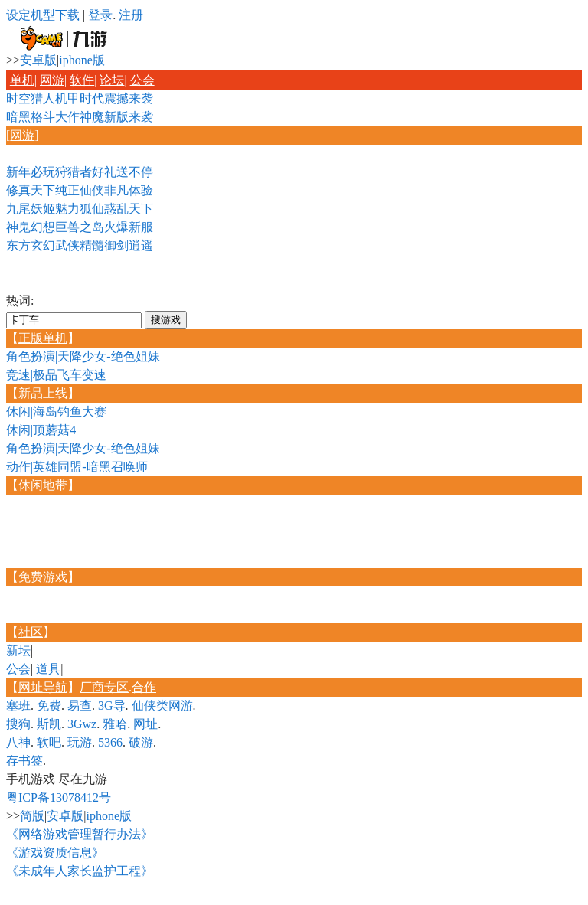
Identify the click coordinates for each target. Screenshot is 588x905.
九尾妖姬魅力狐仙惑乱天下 (80, 209)
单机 (22, 80)
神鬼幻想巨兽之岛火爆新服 (80, 227)
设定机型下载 (43, 15)
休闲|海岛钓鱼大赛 (56, 412)
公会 (142, 80)
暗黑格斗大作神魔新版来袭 (80, 117)
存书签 (24, 761)
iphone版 (82, 60)
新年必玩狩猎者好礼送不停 (80, 172)
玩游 (80, 742)
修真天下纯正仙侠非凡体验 (80, 190)
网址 (145, 724)
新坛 (18, 650)
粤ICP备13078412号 (59, 797)
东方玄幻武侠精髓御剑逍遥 (80, 245)
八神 (18, 742)
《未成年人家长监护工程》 (80, 871)
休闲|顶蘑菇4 (41, 430)
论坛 (112, 80)
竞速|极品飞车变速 (56, 375)
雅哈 (115, 724)
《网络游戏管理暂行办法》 (80, 834)
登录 (100, 15)
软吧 (49, 742)
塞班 (18, 706)
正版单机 (43, 338)
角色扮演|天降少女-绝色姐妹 (83, 356)
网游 (52, 80)
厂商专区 (104, 687)
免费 (49, 706)
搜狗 (18, 724)
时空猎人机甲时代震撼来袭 (80, 98)
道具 (48, 669)
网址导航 (43, 687)
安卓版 (38, 60)
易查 (80, 706)
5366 (110, 742)
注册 (131, 15)
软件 (82, 80)
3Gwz (82, 724)
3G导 (112, 706)
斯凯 (49, 724)
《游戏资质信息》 (55, 853)
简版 (32, 816)
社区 (31, 632)
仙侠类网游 (162, 706)
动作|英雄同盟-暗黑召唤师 (77, 467)
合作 (144, 687)
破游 (141, 742)
